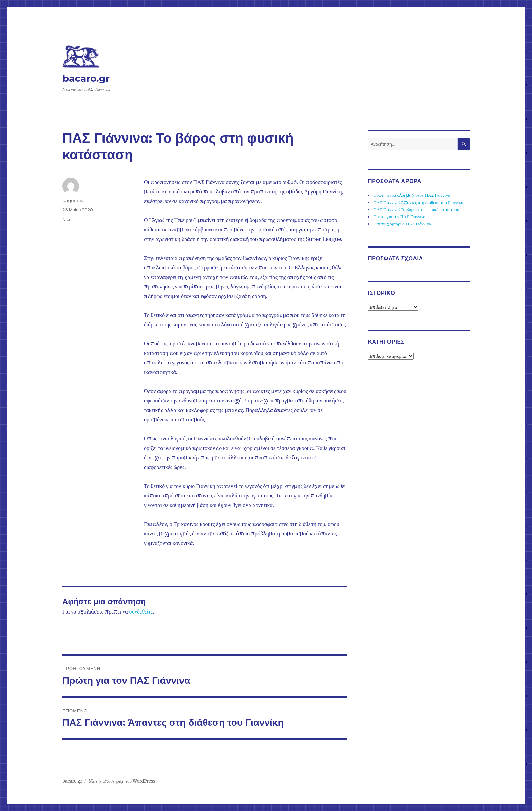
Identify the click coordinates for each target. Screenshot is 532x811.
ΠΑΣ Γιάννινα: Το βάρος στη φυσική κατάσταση (416, 210)
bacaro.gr (86, 78)
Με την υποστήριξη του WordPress (122, 781)
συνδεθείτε (141, 611)
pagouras (73, 200)
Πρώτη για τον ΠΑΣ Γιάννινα (399, 217)
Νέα (66, 219)
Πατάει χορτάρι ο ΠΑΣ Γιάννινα (402, 224)
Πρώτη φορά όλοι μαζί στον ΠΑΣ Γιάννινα (412, 195)
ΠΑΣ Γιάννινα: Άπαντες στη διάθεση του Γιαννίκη (418, 202)
